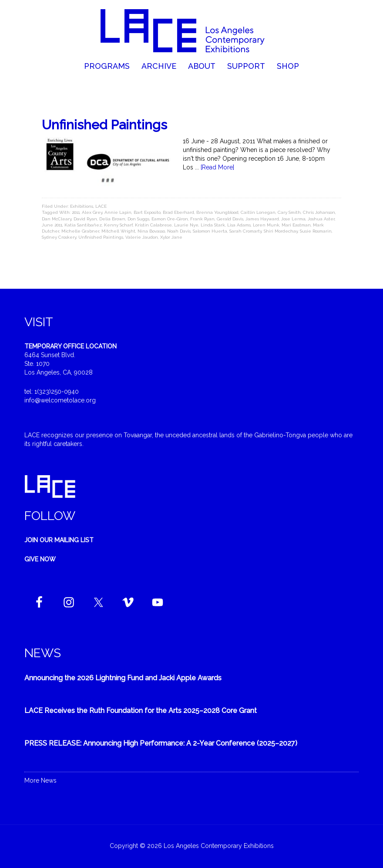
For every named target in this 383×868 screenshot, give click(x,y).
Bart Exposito (147, 212)
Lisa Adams (239, 225)
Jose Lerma (293, 219)
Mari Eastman (296, 225)
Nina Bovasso (151, 231)
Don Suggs (138, 219)
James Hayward (262, 219)
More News (40, 780)
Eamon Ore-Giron (170, 219)
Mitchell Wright (118, 231)
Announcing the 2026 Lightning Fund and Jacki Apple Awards (123, 678)
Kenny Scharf (118, 225)
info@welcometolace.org (60, 400)
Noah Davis (179, 231)
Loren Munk (266, 225)
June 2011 (52, 225)
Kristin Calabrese (153, 225)
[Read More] (217, 167)
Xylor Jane (171, 237)
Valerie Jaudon (142, 237)
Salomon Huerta (210, 231)
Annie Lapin (118, 212)
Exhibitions (82, 206)
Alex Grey (92, 212)
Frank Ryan (202, 219)
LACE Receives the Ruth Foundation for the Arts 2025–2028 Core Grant (141, 711)
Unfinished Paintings (104, 125)
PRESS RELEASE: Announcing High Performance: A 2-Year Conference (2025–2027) (161, 743)
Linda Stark (213, 225)
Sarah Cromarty (245, 231)
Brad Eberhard (178, 212)
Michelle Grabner (80, 231)
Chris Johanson (319, 212)
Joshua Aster (321, 219)
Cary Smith (289, 212)
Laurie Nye (186, 225)
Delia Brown (112, 219)
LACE (101, 206)
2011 (76, 212)
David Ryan (85, 219)
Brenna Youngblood (217, 212)
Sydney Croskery (59, 237)
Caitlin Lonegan (258, 212)
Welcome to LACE (191, 30)
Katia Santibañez (83, 225)
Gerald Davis (230, 219)
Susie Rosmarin (316, 231)
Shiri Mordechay (281, 231)
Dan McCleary (57, 219)
